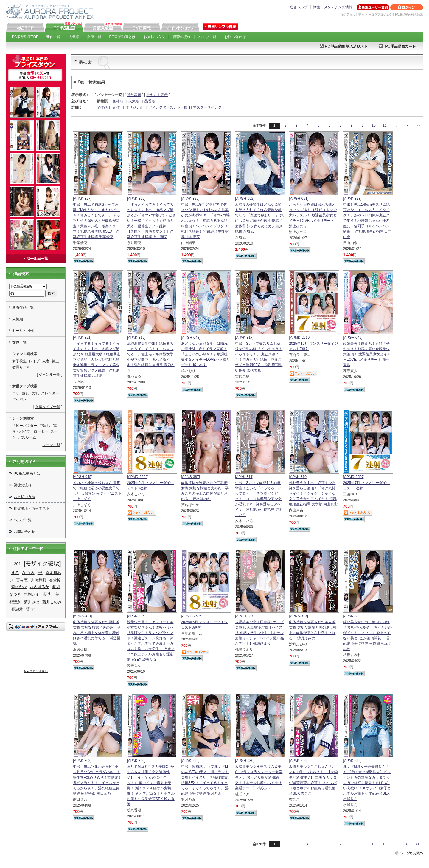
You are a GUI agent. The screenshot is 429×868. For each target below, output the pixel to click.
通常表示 (134, 95)
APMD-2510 (300, 338)
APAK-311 (244, 477)
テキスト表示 (157, 95)
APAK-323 (352, 199)
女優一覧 (94, 37)
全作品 (102, 107)
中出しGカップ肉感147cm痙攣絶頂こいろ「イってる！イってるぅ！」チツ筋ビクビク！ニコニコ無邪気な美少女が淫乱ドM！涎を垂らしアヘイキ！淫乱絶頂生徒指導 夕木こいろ (259, 499)
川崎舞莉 (38, 580)
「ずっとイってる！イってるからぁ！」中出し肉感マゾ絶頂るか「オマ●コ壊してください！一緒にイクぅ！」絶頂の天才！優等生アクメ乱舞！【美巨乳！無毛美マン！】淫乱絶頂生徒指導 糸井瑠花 (151, 221)
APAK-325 (190, 199)
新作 (116, 107)
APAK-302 (82, 761)
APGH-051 (299, 199)
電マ (30, 609)
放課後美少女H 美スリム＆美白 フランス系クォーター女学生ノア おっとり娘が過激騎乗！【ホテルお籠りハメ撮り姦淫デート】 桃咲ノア (259, 777)
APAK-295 (352, 761)
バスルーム (27, 437)
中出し (45, 426)
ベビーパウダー (25, 426)
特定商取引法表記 (36, 671)
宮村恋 (22, 580)
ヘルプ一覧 (207, 37)
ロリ (16, 393)
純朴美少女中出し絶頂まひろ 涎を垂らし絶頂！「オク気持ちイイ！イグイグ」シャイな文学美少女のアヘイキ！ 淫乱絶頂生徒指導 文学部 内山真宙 (313, 493)
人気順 (74, 37)
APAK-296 (298, 761)
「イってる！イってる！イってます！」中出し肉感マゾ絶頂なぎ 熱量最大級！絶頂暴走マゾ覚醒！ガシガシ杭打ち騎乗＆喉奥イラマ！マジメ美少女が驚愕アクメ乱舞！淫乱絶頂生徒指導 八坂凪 (97, 360)
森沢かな (19, 587)
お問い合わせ (235, 37)
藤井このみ (52, 602)
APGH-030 (245, 761)
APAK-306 (136, 616)
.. (396, 126)
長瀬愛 (17, 609)
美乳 (35, 393)
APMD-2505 (192, 616)
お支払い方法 (154, 37)
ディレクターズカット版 (168, 107)
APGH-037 (245, 616)
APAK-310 (298, 477)
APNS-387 (191, 477)
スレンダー (50, 393)
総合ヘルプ (299, 7)
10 (373, 126)
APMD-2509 (138, 477)
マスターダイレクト (209, 107)
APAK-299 (190, 761)
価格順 (118, 101)
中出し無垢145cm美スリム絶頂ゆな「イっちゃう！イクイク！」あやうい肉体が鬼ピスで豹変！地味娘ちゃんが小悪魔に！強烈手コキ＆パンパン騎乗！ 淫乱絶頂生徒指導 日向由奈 (367, 221)
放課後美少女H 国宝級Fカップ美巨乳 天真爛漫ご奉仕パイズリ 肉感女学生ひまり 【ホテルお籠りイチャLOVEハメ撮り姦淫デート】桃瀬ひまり (259, 633)
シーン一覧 (51, 445)
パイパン (19, 399)
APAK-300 (136, 761)
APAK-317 (244, 338)
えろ (15, 573)
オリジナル (134, 107)
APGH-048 (191, 338)
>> (418, 126)
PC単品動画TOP (25, 37)
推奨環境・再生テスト (32, 508)
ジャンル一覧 (49, 375)
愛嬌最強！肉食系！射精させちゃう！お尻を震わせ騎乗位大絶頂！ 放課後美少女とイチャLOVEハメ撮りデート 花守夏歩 (367, 354)
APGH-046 (353, 338)
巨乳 (25, 393)
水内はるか (39, 587)
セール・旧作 (23, 331)
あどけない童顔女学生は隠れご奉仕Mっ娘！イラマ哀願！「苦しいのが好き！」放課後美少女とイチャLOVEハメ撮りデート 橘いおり (206, 354)
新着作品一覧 (23, 307)
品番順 (150, 101)
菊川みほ (32, 602)
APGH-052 (245, 199)
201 (17, 564)
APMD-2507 (354, 477)
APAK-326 (136, 199)
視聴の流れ (182, 37)
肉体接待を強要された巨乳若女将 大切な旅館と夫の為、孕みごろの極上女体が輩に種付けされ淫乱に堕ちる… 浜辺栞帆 (97, 633)
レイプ (34, 361)
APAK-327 (82, 199)
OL (28, 367)
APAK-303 (352, 616)
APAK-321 (82, 338)
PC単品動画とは (123, 37)
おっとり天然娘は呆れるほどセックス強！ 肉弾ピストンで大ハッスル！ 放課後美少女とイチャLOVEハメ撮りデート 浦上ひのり (313, 215)
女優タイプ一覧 (48, 407)
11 (384, 126)
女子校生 (19, 361)
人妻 (46, 361)
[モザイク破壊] (42, 563)
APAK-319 (136, 338)
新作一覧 (53, 37)
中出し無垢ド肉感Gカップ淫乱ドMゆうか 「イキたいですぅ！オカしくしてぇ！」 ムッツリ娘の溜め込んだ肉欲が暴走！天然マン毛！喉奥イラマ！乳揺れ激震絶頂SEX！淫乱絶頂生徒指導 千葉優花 (97, 221)
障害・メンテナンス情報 (333, 7)
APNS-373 (299, 616)
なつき (28, 573)
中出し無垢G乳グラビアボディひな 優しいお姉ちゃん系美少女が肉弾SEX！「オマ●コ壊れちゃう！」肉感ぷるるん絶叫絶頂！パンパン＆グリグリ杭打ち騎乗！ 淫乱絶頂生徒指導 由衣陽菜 (205, 221)
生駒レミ (32, 594)
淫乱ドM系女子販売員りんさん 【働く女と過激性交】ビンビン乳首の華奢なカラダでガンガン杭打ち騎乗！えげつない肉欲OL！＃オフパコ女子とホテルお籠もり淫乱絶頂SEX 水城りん (367, 783)
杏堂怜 (55, 580)
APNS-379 (82, 616)
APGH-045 (83, 477)
